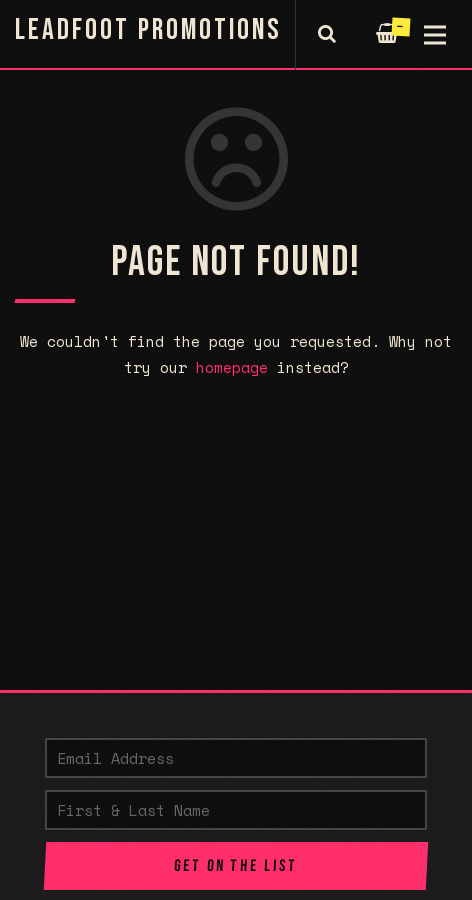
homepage (232, 367)
